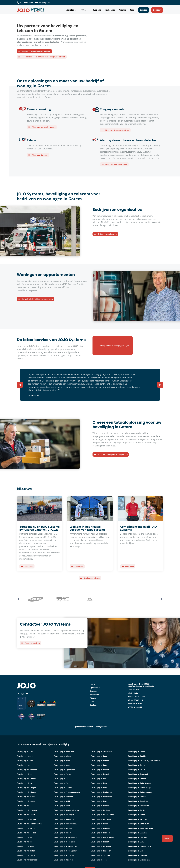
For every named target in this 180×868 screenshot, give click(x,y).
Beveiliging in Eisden (63, 774)
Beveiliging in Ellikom (63, 788)
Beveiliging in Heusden (100, 828)
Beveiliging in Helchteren (101, 792)
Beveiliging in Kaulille (137, 756)
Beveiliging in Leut (136, 851)
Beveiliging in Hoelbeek (101, 833)
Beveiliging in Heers (99, 779)
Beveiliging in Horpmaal (101, 846)
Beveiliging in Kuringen (138, 819)
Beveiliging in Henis (99, 801)
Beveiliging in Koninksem (139, 801)
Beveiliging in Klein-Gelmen (139, 783)
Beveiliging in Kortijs (137, 810)
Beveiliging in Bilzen (25, 806)
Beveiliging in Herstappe (101, 819)
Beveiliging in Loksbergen (139, 860)
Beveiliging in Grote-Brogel (65, 846)
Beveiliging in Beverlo (26, 797)
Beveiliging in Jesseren (101, 855)
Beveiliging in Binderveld (27, 810)
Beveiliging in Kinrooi (137, 779)
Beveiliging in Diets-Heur (64, 752)
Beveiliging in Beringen (26, 788)
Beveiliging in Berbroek (26, 779)
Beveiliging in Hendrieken (102, 797)
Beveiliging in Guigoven (64, 860)
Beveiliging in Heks (99, 788)
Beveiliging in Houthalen (101, 851)
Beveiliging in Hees (99, 783)
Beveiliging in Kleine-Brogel (140, 788)
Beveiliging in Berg (25, 783)
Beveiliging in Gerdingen (64, 815)
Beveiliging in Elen (61, 783)
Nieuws (93, 698)
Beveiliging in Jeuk (99, 860)
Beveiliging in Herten (100, 824)
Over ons (94, 691)
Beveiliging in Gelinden (63, 797)
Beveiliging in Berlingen (27, 792)
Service (144, 10)
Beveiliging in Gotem (63, 833)
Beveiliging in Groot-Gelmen (66, 837)
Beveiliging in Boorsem (26, 828)
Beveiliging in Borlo (25, 837)
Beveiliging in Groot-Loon (65, 842)
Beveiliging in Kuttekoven (139, 824)
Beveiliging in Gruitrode (64, 855)
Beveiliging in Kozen (136, 815)
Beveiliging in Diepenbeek (27, 860)
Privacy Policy (101, 727)
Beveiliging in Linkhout (137, 855)
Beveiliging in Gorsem (63, 828)
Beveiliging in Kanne (136, 752)
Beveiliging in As (24, 765)
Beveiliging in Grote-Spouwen (66, 851)
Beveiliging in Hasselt (100, 770)
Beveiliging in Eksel (62, 779)
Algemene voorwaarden (83, 727)
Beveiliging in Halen (99, 756)
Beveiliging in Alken (25, 761)
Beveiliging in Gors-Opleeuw (66, 824)
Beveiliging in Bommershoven (29, 824)
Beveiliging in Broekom (26, 846)
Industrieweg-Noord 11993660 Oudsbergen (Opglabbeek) (141, 685)
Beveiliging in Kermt (136, 765)
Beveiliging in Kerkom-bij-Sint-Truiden (144, 761)
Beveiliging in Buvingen (26, 855)
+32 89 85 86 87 (134, 690)
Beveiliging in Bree (25, 842)
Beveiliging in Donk (62, 761)
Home (92, 684)
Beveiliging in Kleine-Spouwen (141, 792)
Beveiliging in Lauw (136, 842)
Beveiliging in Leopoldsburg (140, 846)
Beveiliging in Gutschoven (102, 752)
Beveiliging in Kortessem (138, 806)
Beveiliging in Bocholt (26, 815)
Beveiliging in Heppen (100, 806)
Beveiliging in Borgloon (27, 833)
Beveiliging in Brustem (26, 851)
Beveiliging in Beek (25, 774)
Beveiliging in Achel (25, 756)
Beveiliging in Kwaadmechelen (141, 828)
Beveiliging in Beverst (26, 801)
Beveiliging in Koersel (137, 797)
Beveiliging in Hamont (100, 765)
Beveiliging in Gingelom (64, 819)
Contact (157, 10)
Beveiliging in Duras (62, 765)
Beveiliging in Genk (62, 806)
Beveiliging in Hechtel (100, 774)
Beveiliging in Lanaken (137, 833)
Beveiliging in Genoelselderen (66, 810)
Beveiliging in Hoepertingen (102, 837)
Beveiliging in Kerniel (137, 770)
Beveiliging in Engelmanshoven (67, 792)
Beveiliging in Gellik (62, 801)
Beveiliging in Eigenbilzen (65, 770)
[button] (72, 10)
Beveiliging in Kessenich (138, 774)
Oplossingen (95, 688)
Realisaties (95, 695)
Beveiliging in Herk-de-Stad (102, 815)
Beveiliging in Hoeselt (100, 842)
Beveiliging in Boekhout (27, 819)
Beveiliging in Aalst (25, 752)
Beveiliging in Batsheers (27, 770)
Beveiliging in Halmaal (100, 761)
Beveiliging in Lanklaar (137, 837)
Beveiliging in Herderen (101, 810)
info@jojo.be (133, 693)
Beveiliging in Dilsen (62, 756)
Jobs (92, 702)
